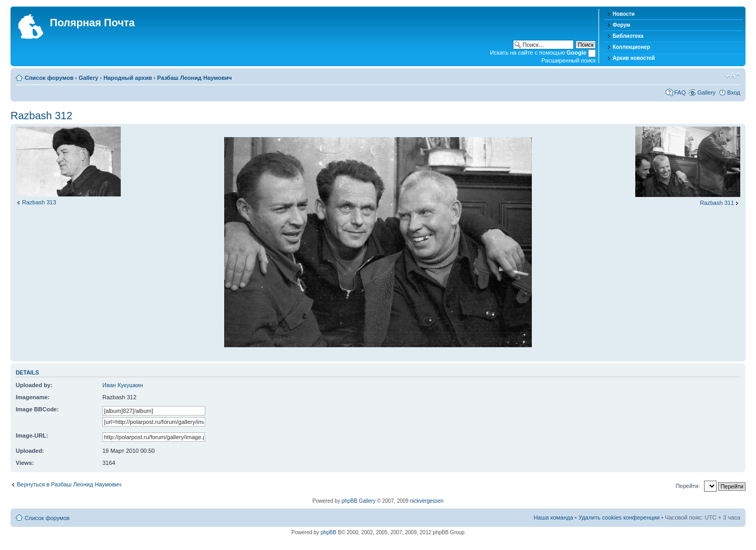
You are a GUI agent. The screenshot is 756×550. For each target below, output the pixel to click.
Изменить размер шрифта (733, 76)
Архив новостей (634, 58)
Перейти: (688, 486)
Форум (621, 25)
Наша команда (553, 517)
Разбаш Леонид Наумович (194, 78)
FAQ (680, 92)
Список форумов (49, 78)
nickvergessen (427, 501)
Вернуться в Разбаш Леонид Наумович (69, 484)
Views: (25, 463)
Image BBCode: (37, 409)
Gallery (88, 78)
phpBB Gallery (359, 501)
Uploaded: (30, 451)
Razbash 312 (41, 116)
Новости (624, 14)
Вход (734, 92)
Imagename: (33, 397)
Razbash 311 (717, 203)
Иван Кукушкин (123, 385)
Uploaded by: (34, 385)
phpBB (329, 532)
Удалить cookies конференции (619, 517)
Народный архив (128, 78)
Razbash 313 (39, 202)
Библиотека (628, 36)
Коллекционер (631, 47)
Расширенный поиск (569, 60)
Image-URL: (32, 435)
